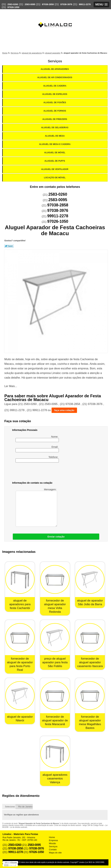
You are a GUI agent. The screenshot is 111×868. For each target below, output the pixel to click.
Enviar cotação (56, 537)
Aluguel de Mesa (55, 136)
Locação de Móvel (55, 178)
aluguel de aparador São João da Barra (90, 602)
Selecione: (10, 807)
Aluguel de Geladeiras (55, 128)
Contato (53, 850)
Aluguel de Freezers (55, 119)
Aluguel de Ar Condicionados (55, 77)
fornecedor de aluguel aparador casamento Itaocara (90, 662)
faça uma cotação (64, 410)
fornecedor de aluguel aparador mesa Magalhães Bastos (90, 722)
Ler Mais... (11, 386)
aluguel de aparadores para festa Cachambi (20, 604)
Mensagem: (36, 507)
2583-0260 (13, 4)
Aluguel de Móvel (55, 153)
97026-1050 (13, 7)
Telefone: (37, 459)
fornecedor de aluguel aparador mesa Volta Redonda (55, 606)
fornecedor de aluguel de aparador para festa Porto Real (20, 664)
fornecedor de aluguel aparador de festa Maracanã (55, 720)
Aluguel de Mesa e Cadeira (55, 144)
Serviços (55, 61)
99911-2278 (85, 4)
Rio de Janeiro (25, 807)
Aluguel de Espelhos (55, 94)
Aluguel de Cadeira (55, 86)
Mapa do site (55, 853)
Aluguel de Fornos (55, 111)
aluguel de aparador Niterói (20, 719)
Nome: (37, 439)
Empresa (53, 840)
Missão (52, 843)
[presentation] (34, 473)
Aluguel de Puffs (55, 161)
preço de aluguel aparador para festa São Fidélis (55, 662)
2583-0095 (30, 4)
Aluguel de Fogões (55, 103)
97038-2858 (48, 4)
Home (52, 837)
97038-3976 (66, 4)
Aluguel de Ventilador (55, 169)
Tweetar (9, 246)
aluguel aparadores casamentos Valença (55, 779)
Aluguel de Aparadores (55, 69)
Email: (37, 449)
